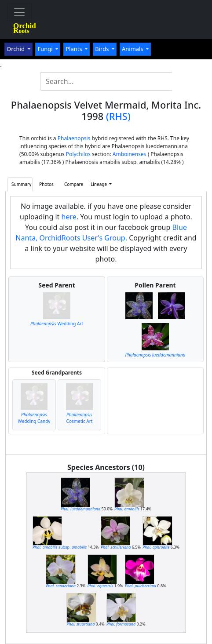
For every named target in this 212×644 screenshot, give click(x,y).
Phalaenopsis (74, 138)
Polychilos (78, 154)
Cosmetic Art (80, 418)
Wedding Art (57, 324)
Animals (133, 49)
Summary (21, 184)
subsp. (60, 547)
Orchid (16, 49)
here (69, 217)
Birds (103, 49)
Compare (74, 184)
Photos (46, 184)
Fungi (46, 49)
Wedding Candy (34, 418)
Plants (75, 49)
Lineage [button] (99, 184)
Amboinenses (130, 154)
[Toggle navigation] (19, 12)
